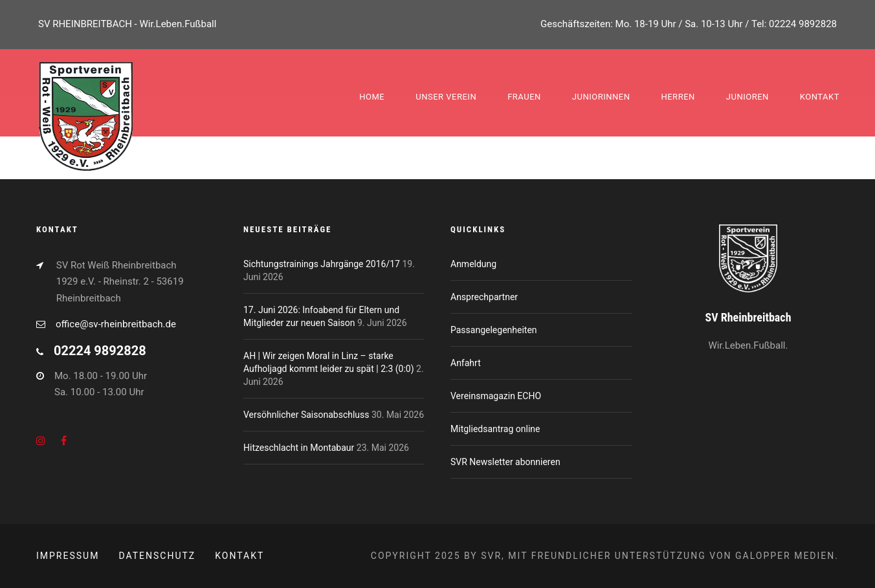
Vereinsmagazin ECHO (496, 396)
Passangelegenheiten (494, 330)
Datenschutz (157, 556)
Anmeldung (473, 264)
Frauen (524, 97)
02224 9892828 (803, 24)
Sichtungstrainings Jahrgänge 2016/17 (322, 264)
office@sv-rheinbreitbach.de (116, 324)
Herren (678, 97)
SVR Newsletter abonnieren (505, 462)
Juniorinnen (601, 97)
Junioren (748, 97)
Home (372, 97)
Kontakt (820, 97)
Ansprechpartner (484, 297)
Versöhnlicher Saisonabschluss (306, 415)
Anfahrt (466, 363)
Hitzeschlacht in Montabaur (299, 448)
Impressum (68, 556)
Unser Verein (446, 97)
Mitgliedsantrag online (495, 429)
